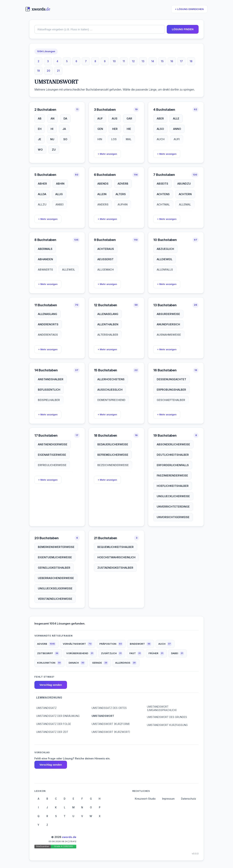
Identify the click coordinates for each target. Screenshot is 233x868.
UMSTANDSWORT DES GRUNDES (167, 717)
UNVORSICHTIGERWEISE (173, 517)
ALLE (176, 118)
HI (52, 129)
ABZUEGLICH (165, 249)
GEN (100, 129)
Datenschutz (189, 799)
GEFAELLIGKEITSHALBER (54, 568)
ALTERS (121, 194)
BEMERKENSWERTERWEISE (56, 547)
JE (40, 139)
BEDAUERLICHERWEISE (113, 444)
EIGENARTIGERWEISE (52, 455)
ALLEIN (102, 194)
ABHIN (60, 184)
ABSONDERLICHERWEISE (173, 444)
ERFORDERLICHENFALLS (173, 465)
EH (40, 129)
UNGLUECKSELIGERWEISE (55, 588)
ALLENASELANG (108, 314)
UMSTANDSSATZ (46, 708)
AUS (115, 118)
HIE (129, 129)
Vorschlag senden (51, 685)
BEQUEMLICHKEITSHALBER (115, 547)
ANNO (177, 129)
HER (115, 129)
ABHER (42, 184)
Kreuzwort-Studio (145, 799)
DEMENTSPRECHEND (111, 400)
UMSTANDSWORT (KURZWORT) (111, 732)
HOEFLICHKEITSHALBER (173, 486)
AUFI (177, 139)
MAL (129, 139)
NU (52, 139)
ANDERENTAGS (48, 335)
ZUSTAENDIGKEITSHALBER (115, 568)
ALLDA (42, 194)
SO (65, 139)
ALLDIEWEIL (165, 259)
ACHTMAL (163, 204)
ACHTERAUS (106, 249)
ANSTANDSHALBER (51, 379)
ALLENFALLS (165, 270)
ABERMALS (45, 249)
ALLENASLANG (48, 314)
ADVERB (123, 184)
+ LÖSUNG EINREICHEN (189, 9)
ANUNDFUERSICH (168, 324)
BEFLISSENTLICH (49, 390)
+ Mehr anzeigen (107, 154)
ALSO (160, 129)
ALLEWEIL (69, 270)
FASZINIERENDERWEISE (172, 475)
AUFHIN (123, 204)
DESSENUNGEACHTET (171, 379)
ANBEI (60, 204)
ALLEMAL (185, 204)
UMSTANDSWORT (103, 716)
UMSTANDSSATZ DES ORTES (109, 708)
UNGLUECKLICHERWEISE (173, 496)
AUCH (161, 139)
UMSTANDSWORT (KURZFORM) (111, 724)
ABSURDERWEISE (168, 314)
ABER (160, 118)
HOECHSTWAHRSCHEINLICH (116, 557)
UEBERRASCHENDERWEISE (56, 578)
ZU (54, 150)
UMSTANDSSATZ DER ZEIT (52, 732)
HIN (100, 139)
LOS (114, 139)
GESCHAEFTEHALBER (171, 400)
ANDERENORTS (48, 324)
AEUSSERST (105, 259)
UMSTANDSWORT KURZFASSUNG (167, 725)
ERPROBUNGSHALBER (171, 390)
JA (64, 129)
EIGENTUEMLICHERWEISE (55, 557)
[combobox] (100, 29)
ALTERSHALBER (108, 335)
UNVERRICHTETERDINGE (173, 507)
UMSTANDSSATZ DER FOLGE (54, 724)
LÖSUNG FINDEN (183, 29)
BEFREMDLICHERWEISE (113, 455)
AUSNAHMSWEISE (169, 335)
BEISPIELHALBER (49, 400)
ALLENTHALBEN (108, 324)
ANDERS (103, 204)
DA (65, 118)
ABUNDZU (184, 184)
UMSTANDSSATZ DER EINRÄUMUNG (58, 716)
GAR (129, 118)
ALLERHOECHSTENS (111, 379)
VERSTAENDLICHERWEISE (55, 599)
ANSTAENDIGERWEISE (53, 444)
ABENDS (103, 184)
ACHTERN (185, 194)
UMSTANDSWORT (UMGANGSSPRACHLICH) (162, 708)
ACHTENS (163, 194)
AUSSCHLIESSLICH (110, 390)
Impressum (168, 799)
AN (53, 118)
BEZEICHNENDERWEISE (113, 465)
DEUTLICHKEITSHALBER (173, 455)
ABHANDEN (45, 259)
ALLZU (42, 204)
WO (40, 150)
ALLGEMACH (106, 270)
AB (40, 118)
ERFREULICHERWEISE (52, 465)
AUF (100, 118)
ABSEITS (162, 184)
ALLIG (59, 194)
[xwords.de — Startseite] (38, 9)
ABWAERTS (45, 270)
